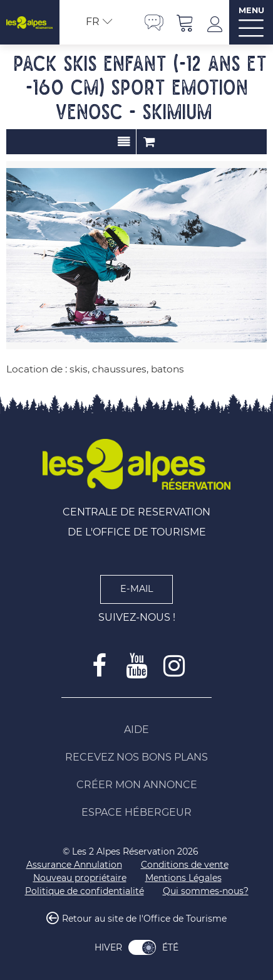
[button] (185, 22)
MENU (251, 10)
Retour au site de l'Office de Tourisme (144, 919)
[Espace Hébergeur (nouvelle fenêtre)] (136, 813)
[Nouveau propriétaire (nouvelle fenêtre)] (80, 878)
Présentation (124, 142)
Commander (149, 142)
